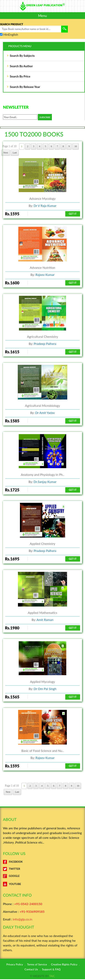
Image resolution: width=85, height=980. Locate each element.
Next (8, 793)
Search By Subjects (21, 56)
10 (78, 787)
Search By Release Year (24, 88)
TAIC (52, 977)
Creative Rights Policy (64, 965)
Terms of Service (37, 965)
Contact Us (31, 970)
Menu (42, 16)
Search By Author (20, 66)
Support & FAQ (51, 970)
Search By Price (19, 77)
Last (17, 793)
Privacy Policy (15, 965)
